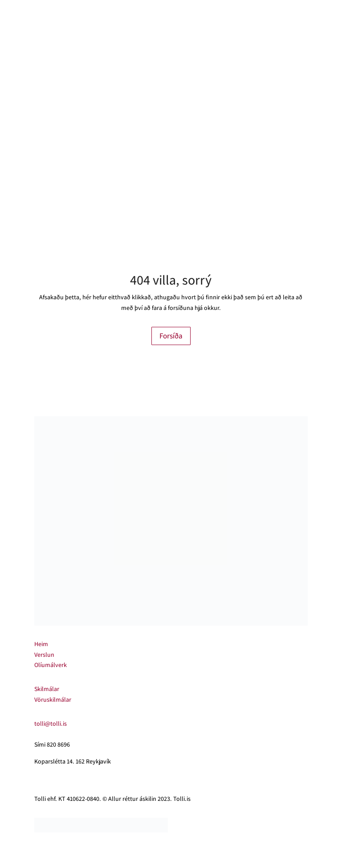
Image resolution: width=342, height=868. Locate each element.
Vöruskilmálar (53, 699)
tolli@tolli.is (51, 723)
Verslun (44, 655)
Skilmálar (47, 689)
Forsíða (171, 336)
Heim (41, 644)
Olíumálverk (51, 665)
